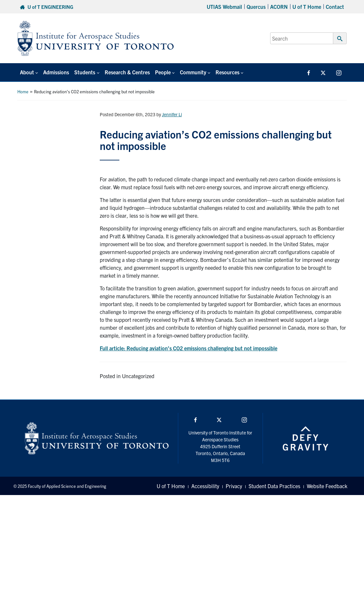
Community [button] (193, 72)
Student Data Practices (274, 486)
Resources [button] (227, 72)
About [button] (27, 72)
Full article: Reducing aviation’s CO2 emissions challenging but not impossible (189, 348)
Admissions (56, 72)
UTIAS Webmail (224, 7)
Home (23, 92)
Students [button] (85, 72)
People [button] (163, 72)
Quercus (256, 7)
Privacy (234, 486)
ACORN (279, 7)
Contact (335, 7)
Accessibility (205, 486)
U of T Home (307, 7)
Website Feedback (327, 486)
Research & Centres (127, 72)
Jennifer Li (172, 114)
